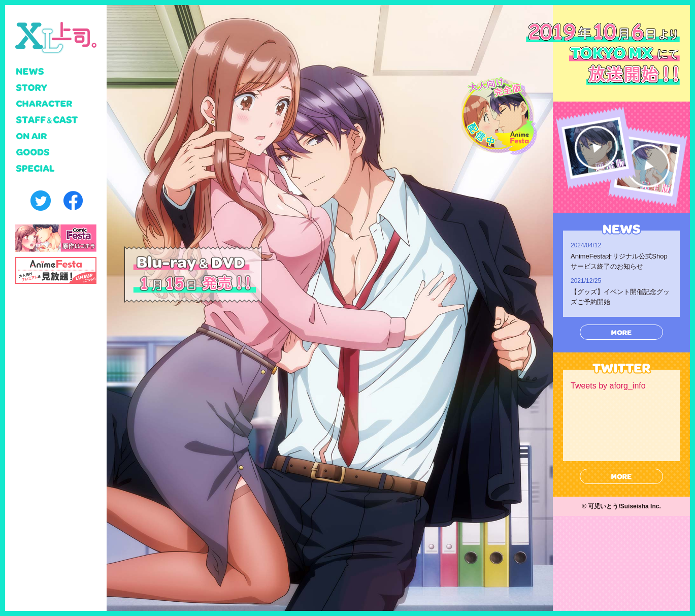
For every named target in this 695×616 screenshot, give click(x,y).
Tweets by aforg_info (608, 386)
